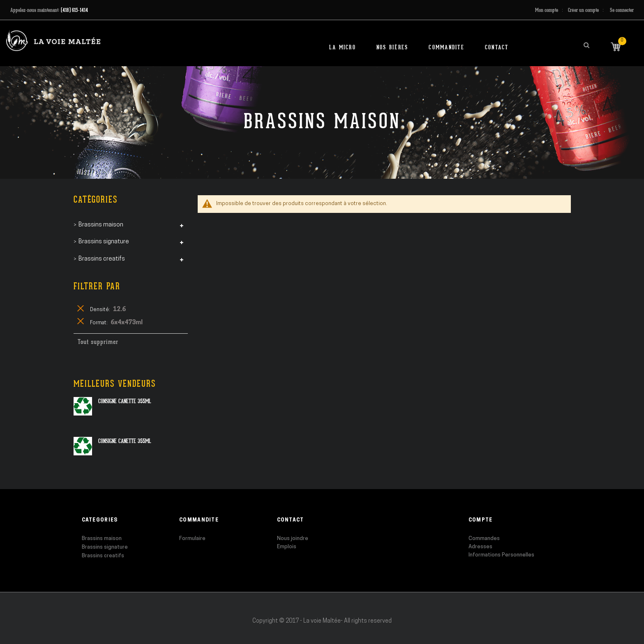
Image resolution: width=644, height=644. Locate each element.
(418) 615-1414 (74, 10)
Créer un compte (583, 10)
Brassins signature (105, 547)
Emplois (287, 547)
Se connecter (622, 10)
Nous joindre (293, 539)
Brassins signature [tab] (104, 242)
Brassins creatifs (103, 556)
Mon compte (547, 10)
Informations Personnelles (501, 555)
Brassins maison (102, 539)
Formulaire (192, 539)
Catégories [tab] (96, 200)
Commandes (484, 539)
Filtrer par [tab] (97, 286)
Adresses (480, 547)
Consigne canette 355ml (125, 401)
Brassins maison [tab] (101, 225)
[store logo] (53, 40)
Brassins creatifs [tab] (102, 259)
